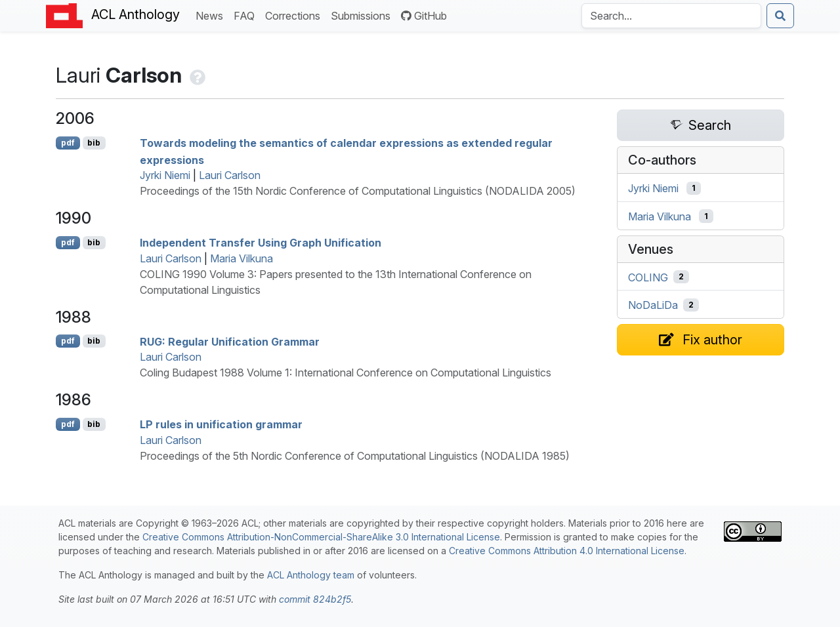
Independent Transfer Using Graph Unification (261, 243)
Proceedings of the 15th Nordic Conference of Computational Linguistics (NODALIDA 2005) (358, 191)
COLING (648, 277)
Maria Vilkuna (241, 258)
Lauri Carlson (230, 175)
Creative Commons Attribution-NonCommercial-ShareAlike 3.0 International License (321, 537)
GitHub (424, 16)
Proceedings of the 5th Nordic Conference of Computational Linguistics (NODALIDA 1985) (355, 456)
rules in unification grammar (221, 424)
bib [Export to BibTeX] (94, 143)
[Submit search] (780, 16)
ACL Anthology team (311, 575)
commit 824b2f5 (315, 599)
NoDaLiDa (653, 305)
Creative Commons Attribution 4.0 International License (567, 551)
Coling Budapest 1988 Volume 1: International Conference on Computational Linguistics (346, 373)
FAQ (247, 15)
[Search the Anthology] (671, 16)
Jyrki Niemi (165, 175)
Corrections (295, 15)
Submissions (363, 15)
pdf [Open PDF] (68, 143)
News (212, 15)
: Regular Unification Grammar (230, 341)
